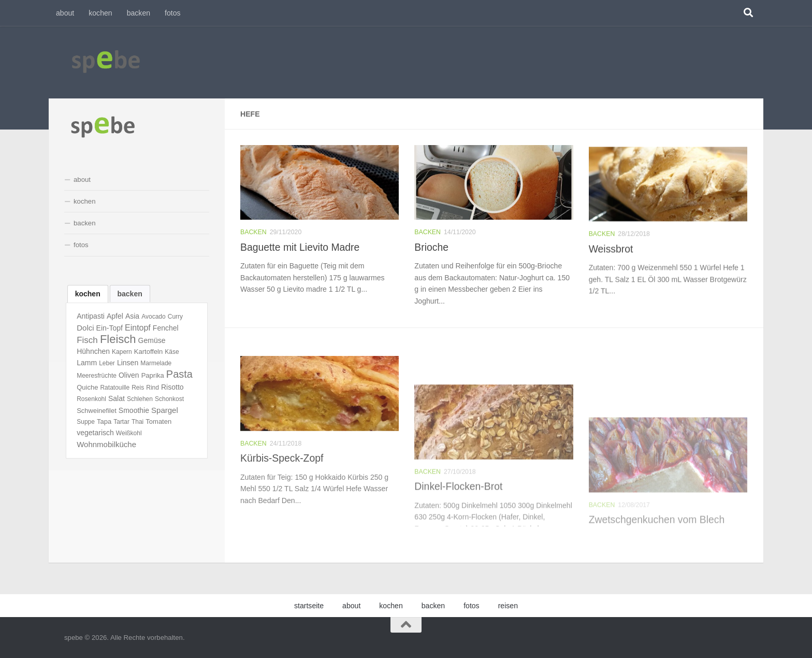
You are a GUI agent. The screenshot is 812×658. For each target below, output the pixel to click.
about (65, 13)
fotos (173, 13)
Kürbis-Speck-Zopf (282, 509)
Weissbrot (611, 281)
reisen (508, 606)
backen (139, 13)
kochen (100, 13)
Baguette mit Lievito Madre (300, 249)
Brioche (431, 261)
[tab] (88, 294)
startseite (309, 606)
